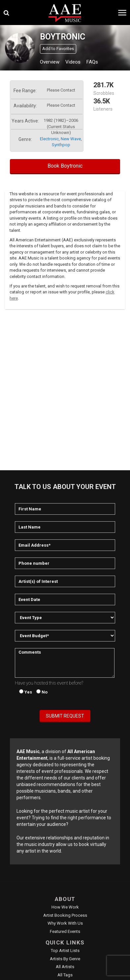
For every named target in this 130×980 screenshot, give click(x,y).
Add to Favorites (58, 49)
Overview (50, 62)
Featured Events (65, 931)
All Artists (65, 967)
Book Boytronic (65, 166)
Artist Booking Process (65, 915)
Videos (73, 62)
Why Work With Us (65, 923)
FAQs (92, 62)
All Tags (65, 975)
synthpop (61, 145)
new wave (71, 139)
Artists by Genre (65, 959)
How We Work (65, 907)
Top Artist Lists (65, 951)
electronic (49, 139)
